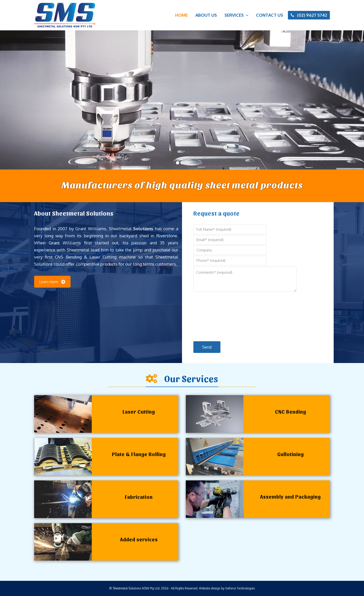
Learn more (52, 282)
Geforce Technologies (240, 588)
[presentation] (214, 315)
